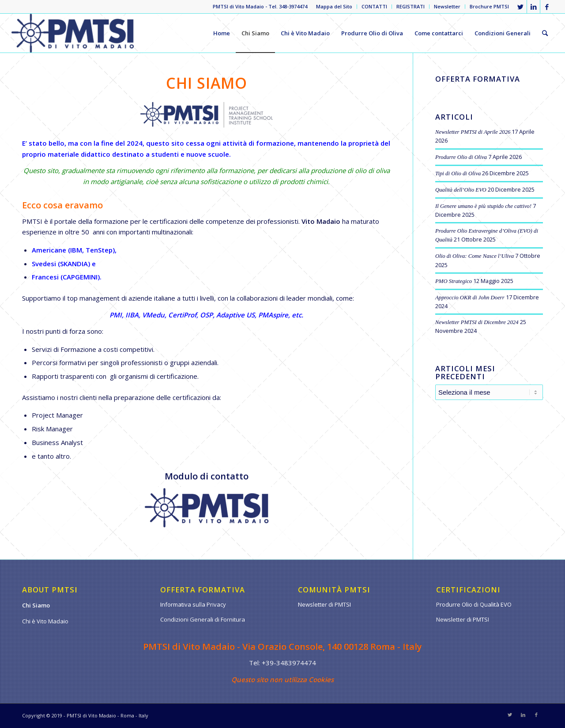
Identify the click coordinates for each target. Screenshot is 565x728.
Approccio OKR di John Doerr (470, 298)
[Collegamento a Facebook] (547, 7)
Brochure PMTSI (489, 6)
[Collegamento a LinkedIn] (533, 7)
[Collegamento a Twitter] (520, 7)
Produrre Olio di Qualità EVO (474, 604)
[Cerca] (545, 33)
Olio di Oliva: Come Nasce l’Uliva (475, 256)
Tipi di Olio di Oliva (458, 174)
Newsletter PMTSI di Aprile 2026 (473, 132)
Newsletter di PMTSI (324, 604)
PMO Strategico (454, 281)
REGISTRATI (411, 6)
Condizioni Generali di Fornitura (203, 619)
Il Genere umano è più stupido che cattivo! (483, 206)
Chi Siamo (36, 605)
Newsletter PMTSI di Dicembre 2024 (477, 322)
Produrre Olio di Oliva (461, 157)
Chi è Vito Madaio (45, 621)
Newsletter (447, 6)
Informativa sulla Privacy (193, 604)
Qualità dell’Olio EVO (461, 190)
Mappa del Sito (334, 6)
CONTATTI (374, 6)
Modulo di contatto (207, 476)
